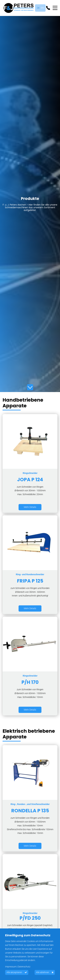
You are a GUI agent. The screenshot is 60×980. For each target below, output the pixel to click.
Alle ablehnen (43, 972)
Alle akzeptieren (14, 972)
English (42, 8)
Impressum (11, 967)
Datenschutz (24, 967)
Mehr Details (30, 507)
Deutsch (38, 8)
